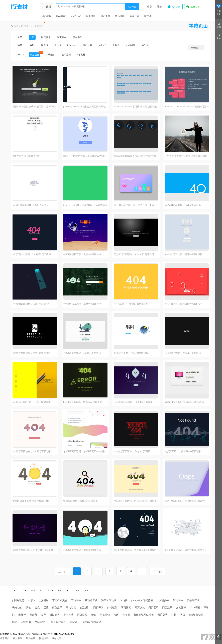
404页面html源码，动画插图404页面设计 (186, 550)
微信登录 (193, 7)
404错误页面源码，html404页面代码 (82, 353)
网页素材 (105, 16)
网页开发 (98, 608)
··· (42, 23)
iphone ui (72, 45)
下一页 (157, 571)
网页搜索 (126, 608)
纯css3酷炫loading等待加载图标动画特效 (135, 156)
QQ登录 (174, 7)
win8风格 (131, 45)
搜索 (132, 7)
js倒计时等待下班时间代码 (26, 156)
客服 (219, 37)
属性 (29, 608)
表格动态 (17, 608)
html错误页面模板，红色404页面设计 (133, 451)
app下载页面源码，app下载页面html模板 (84, 451)
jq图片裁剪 (18, 600)
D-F (24, 590)
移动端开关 (91, 600)
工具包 (116, 45)
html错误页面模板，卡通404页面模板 (133, 402)
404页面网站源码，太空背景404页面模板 (135, 550)
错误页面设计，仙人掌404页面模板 (183, 451)
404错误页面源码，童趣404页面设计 (82, 550)
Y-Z (86, 590)
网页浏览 (140, 608)
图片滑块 (162, 615)
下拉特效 (76, 600)
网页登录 (153, 608)
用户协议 (31, 638)
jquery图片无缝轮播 (142, 600)
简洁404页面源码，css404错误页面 (183, 205)
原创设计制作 (59, 622)
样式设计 (149, 16)
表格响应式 (193, 600)
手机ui (58, 45)
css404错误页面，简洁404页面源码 (183, 353)
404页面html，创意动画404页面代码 (183, 304)
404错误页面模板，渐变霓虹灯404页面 (33, 550)
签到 (219, 25)
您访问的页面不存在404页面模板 (131, 353)
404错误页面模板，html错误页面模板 (32, 451)
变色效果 (57, 608)
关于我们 (5, 638)
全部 (32, 37)
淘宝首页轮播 (109, 600)
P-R (60, 590)
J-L (41, 590)
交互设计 (85, 608)
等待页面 (39, 26)
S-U (69, 590)
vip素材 (81, 55)
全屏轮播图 (163, 600)
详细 (206, 608)
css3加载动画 (196, 615)
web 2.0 (102, 45)
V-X (77, 590)
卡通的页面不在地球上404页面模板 (31, 501)
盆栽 (174, 615)
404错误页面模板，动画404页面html (31, 304)
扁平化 (145, 45)
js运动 (31, 600)
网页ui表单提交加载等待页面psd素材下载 (34, 107)
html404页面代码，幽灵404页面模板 (183, 254)
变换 (37, 608)
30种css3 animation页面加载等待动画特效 (135, 107)
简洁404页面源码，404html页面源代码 (134, 254)
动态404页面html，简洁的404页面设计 (185, 501)
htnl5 (93, 615)
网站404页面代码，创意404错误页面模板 (135, 501)
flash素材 (61, 16)
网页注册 (167, 608)
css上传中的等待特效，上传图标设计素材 (85, 156)
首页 (26, 26)
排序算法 (68, 615)
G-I (33, 590)
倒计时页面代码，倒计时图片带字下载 (134, 205)
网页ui (45, 45)
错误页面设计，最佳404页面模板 (80, 501)
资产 (43, 615)
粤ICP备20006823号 (64, 634)
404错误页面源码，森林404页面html (82, 304)
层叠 (46, 608)
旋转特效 (178, 600)
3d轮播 (124, 600)
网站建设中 (41, 622)
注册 (159, 7)
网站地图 (57, 638)
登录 (150, 7)
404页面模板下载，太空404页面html (82, 254)
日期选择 (55, 615)
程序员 (126, 615)
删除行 (22, 615)
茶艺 (116, 615)
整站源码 (120, 16)
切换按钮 (105, 615)
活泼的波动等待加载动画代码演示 (30, 205)
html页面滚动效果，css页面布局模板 (32, 402)
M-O (50, 590)
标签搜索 (44, 638)
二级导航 (26, 622)
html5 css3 (76, 16)
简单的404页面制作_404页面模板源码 (184, 402)
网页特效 (46, 16)
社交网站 (43, 600)
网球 (15, 622)
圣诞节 (33, 615)
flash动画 (195, 608)
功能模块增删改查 (91, 622)
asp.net (73, 622)
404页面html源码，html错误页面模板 (32, 254)
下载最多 (50, 55)
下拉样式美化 (60, 600)
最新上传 (35, 55)
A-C (15, 590)
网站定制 (71, 608)
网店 (182, 615)
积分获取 (18, 638)
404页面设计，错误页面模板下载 (131, 304)
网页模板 (91, 16)
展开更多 (196, 48)
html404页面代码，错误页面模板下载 (83, 402)
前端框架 (112, 608)
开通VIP (219, 10)
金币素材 (66, 55)
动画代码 (134, 16)
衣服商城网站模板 (144, 615)
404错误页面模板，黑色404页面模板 (32, 353)
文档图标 (181, 608)
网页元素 (87, 45)
